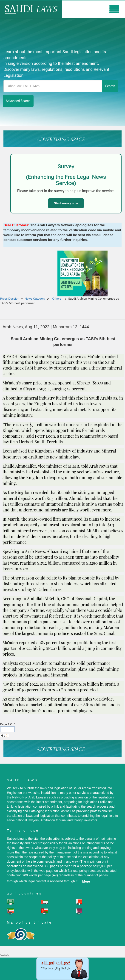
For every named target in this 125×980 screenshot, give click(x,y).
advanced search (18, 101)
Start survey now (66, 203)
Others (57, 299)
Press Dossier (9, 299)
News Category (35, 299)
